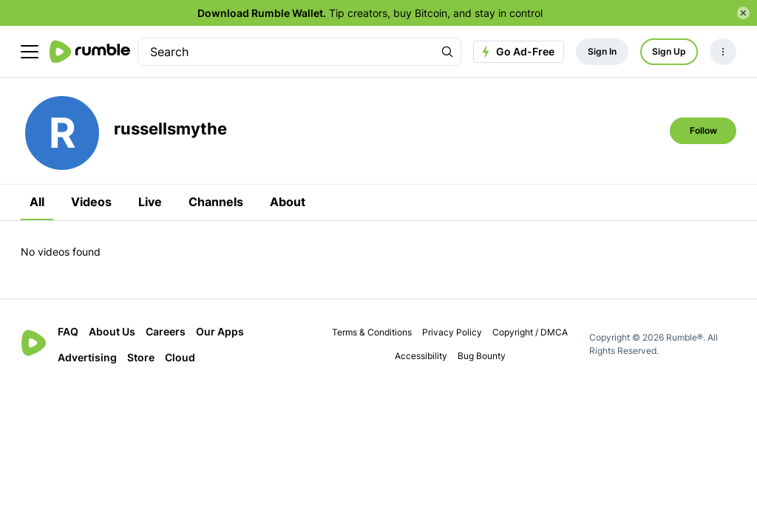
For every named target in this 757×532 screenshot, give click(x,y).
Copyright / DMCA (530, 332)
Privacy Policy (452, 332)
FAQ (68, 331)
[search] (286, 52)
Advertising (87, 357)
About (288, 202)
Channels (216, 202)
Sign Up (669, 51)
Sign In (602, 51)
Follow (703, 130)
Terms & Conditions (372, 332)
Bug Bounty (482, 356)
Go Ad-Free (516, 52)
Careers (166, 331)
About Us (112, 331)
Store (141, 357)
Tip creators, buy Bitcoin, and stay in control (370, 13)
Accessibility (421, 356)
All (37, 202)
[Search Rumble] (447, 52)
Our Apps (220, 331)
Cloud (180, 357)
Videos (91, 202)
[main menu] (30, 52)
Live (150, 202)
